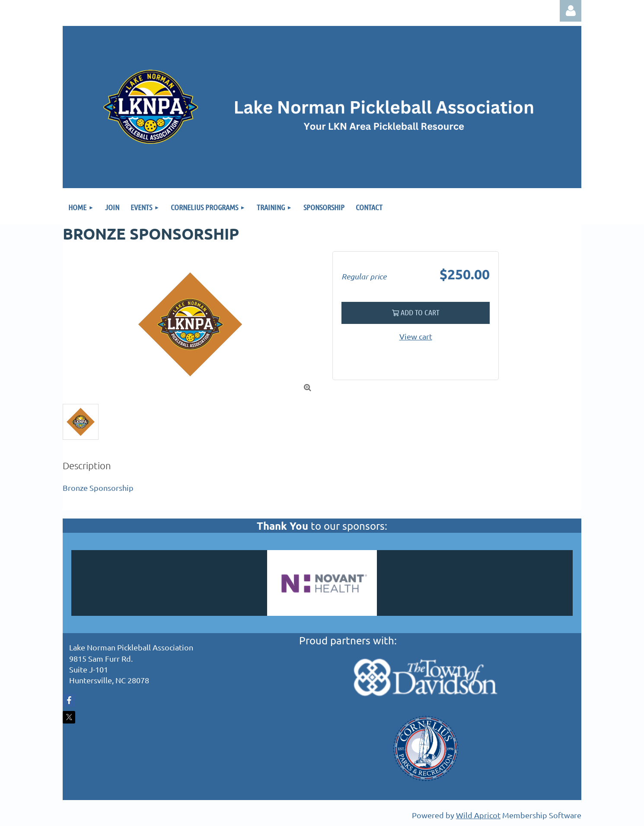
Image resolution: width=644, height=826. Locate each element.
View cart (416, 336)
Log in (571, 11)
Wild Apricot (478, 815)
